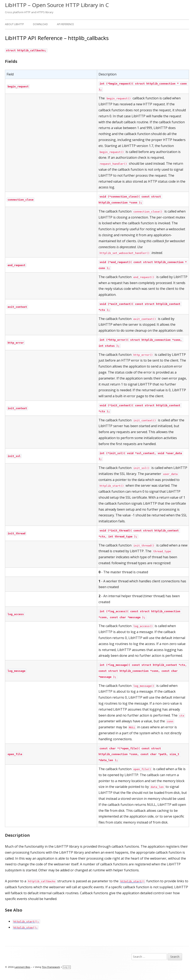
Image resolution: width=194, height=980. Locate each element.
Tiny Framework (51, 967)
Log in (67, 967)
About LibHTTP (14, 24)
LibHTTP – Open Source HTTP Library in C (57, 5)
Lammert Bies (22, 967)
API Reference (65, 24)
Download (40, 24)
